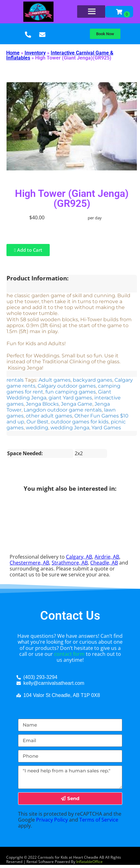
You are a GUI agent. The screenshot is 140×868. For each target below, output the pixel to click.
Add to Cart (28, 250)
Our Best (37, 422)
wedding (37, 428)
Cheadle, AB (104, 563)
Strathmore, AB (70, 563)
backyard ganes (93, 380)
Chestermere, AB (29, 563)
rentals (15, 380)
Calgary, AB (79, 557)
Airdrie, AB (107, 557)
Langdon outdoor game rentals (63, 410)
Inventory (35, 53)
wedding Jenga (70, 428)
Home (13, 53)
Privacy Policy (52, 820)
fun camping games (71, 392)
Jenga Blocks (42, 404)
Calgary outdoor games (67, 386)
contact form (69, 654)
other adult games (49, 416)
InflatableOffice (89, 862)
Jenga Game (77, 404)
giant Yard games (70, 398)
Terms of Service (99, 820)
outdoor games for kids (80, 422)
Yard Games (106, 428)
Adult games (55, 380)
